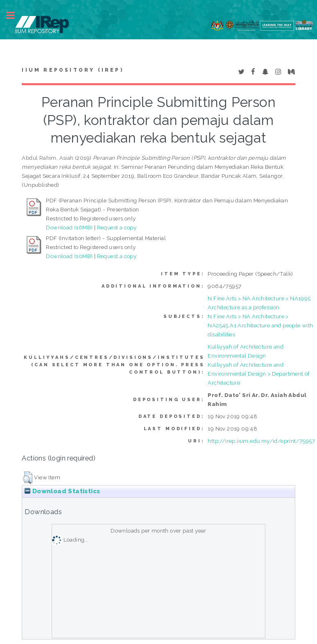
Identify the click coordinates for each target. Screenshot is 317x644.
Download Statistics (62, 491)
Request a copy (117, 227)
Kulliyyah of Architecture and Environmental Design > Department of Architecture (258, 374)
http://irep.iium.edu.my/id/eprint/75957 (261, 441)
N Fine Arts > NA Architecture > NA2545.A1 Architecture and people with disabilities (260, 325)
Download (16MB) (69, 227)
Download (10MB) (69, 256)
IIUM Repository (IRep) (72, 70)
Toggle (15, 15)
